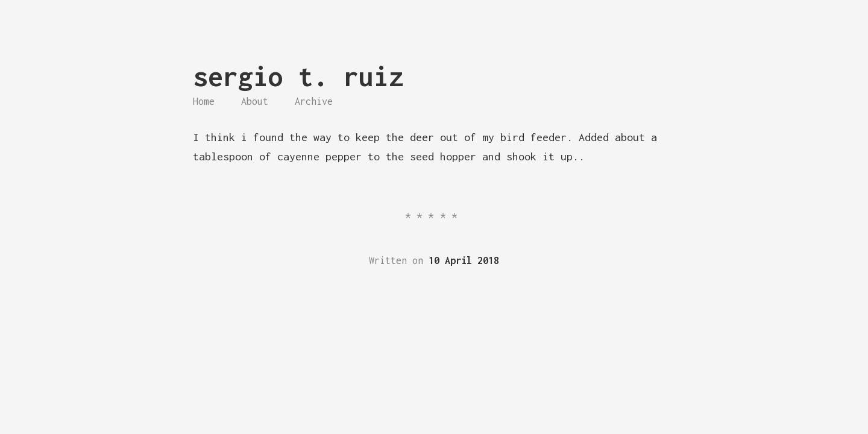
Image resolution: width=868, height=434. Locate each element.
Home (204, 101)
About (255, 101)
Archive (314, 101)
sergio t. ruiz (298, 76)
